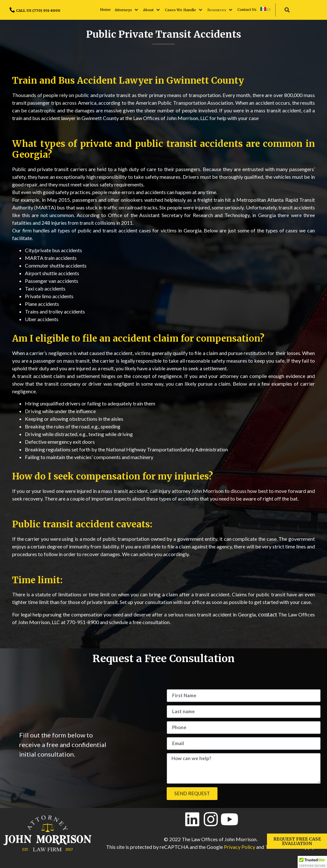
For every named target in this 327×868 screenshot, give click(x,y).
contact (268, 615)
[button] (127, 10)
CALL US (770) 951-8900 (38, 11)
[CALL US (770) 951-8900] (12, 10)
